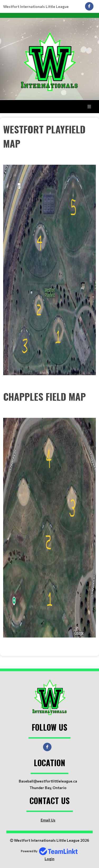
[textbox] (49, 249)
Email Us (48, 820)
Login (49, 859)
